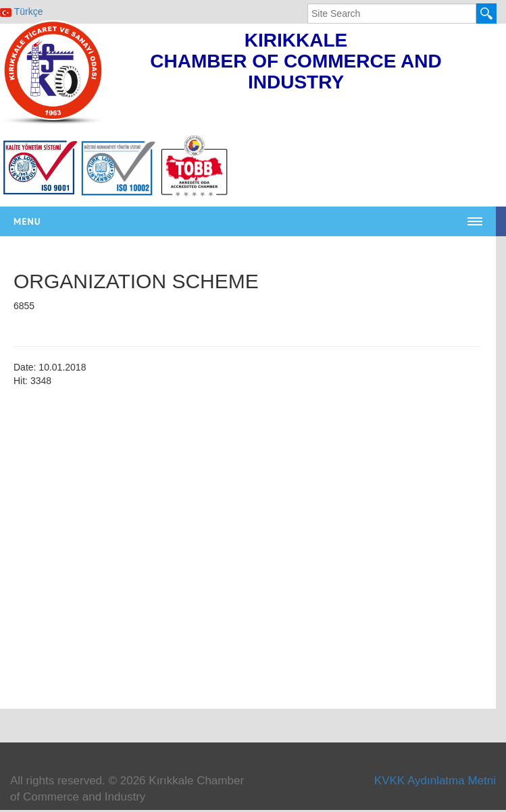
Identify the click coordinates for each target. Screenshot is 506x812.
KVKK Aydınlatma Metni (435, 781)
